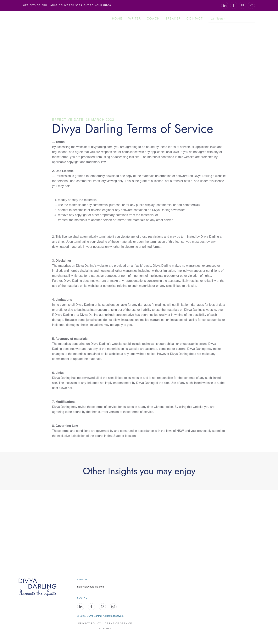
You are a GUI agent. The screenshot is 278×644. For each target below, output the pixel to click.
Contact (195, 18)
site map (105, 629)
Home (117, 18)
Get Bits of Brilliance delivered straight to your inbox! (68, 5)
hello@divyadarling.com (91, 587)
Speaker (173, 18)
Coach (153, 18)
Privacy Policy (90, 623)
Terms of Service (119, 623)
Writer (135, 18)
